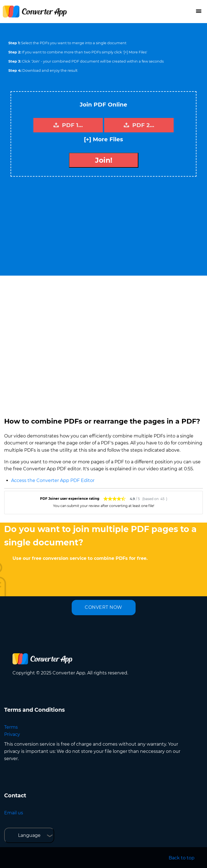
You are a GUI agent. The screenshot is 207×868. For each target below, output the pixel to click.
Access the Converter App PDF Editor (53, 480)
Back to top (182, 858)
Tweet (126, 89)
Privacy (12, 734)
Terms (11, 727)
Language (29, 835)
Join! (104, 160)
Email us (14, 813)
